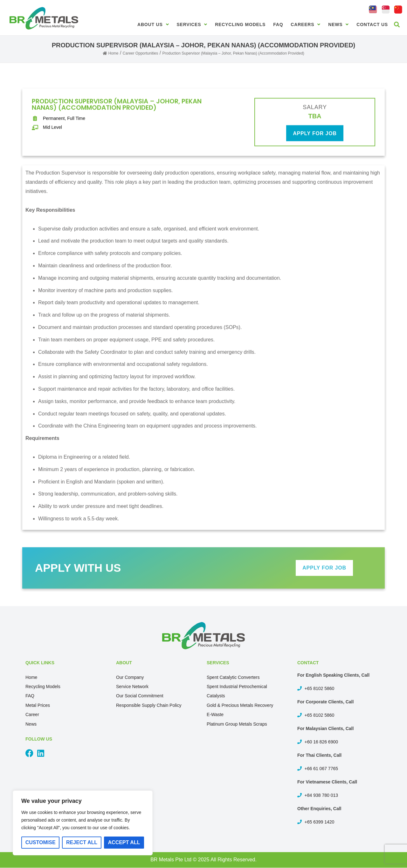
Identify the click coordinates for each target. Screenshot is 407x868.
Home (31, 677)
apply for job (315, 137)
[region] (83, 823)
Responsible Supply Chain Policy (149, 705)
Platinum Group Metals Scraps (237, 724)
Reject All (82, 842)
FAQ (278, 24)
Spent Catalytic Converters (233, 677)
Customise (41, 842)
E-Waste (215, 714)
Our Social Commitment (140, 696)
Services (192, 24)
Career (32, 714)
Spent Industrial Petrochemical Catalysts (237, 691)
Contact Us (372, 24)
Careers (306, 24)
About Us (153, 24)
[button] (397, 24)
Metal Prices (38, 705)
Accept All (124, 842)
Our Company (130, 677)
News (338, 24)
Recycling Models (240, 24)
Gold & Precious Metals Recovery (240, 705)
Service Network (132, 687)
